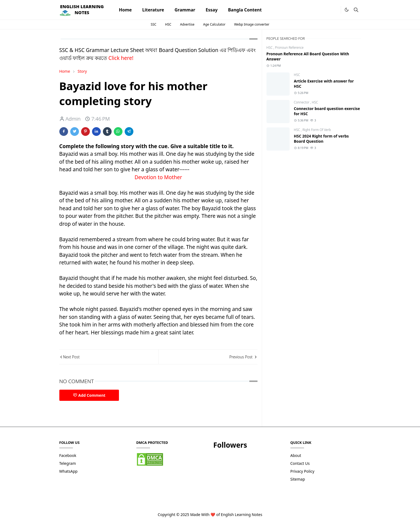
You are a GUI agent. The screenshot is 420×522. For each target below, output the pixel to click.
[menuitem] (125, 10)
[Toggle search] (356, 10)
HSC (168, 24)
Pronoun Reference (289, 48)
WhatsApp (68, 471)
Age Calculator (214, 24)
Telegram (68, 463)
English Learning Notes (241, 515)
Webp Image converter (252, 24)
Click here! (121, 58)
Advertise (187, 24)
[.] (335, 10)
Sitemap (298, 479)
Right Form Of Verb (317, 130)
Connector (302, 102)
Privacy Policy (302, 471)
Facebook (68, 455)
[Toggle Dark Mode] (347, 10)
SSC (154, 24)
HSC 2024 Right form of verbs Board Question (321, 139)
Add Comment (89, 395)
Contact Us (300, 463)
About (296, 455)
